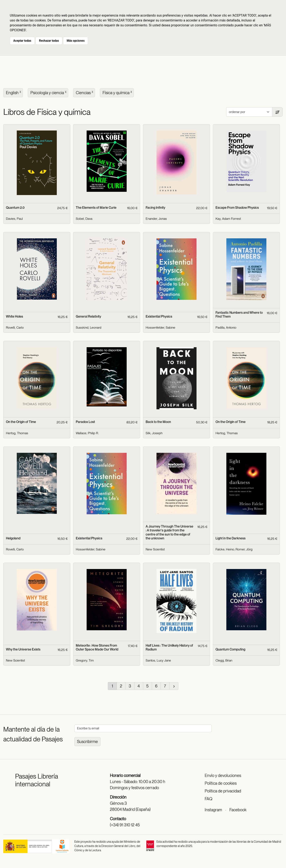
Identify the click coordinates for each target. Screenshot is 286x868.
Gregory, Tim (85, 660)
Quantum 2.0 (15, 208)
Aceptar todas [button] (22, 41)
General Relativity (88, 316)
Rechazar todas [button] (49, 41)
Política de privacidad (223, 791)
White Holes (15, 316)
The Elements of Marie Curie (96, 208)
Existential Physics (159, 316)
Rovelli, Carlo (15, 327)
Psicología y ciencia (49, 92)
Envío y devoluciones (223, 775)
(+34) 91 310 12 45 (125, 825)
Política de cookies (221, 783)
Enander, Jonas (156, 219)
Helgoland (13, 538)
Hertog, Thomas (17, 433)
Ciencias (85, 92)
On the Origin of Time (21, 422)
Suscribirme (87, 742)
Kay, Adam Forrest (228, 219)
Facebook (238, 810)
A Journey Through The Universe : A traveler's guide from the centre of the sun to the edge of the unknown (169, 532)
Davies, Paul (14, 219)
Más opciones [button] (76, 41)
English (14, 92)
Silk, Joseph (154, 433)
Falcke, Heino (225, 549)
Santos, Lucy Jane (158, 660)
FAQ (208, 799)
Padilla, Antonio (226, 327)
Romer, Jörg (244, 549)
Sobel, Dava (84, 219)
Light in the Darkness (231, 538)
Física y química (118, 92)
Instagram (213, 810)
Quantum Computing (230, 649)
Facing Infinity (155, 208)
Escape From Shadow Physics (237, 208)
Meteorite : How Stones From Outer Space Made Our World (97, 647)
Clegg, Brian (224, 660)
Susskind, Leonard (89, 327)
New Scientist (155, 549)
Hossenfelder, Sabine (160, 327)
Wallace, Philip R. (87, 433)
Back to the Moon (158, 422)
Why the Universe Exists (23, 649)
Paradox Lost (85, 422)
